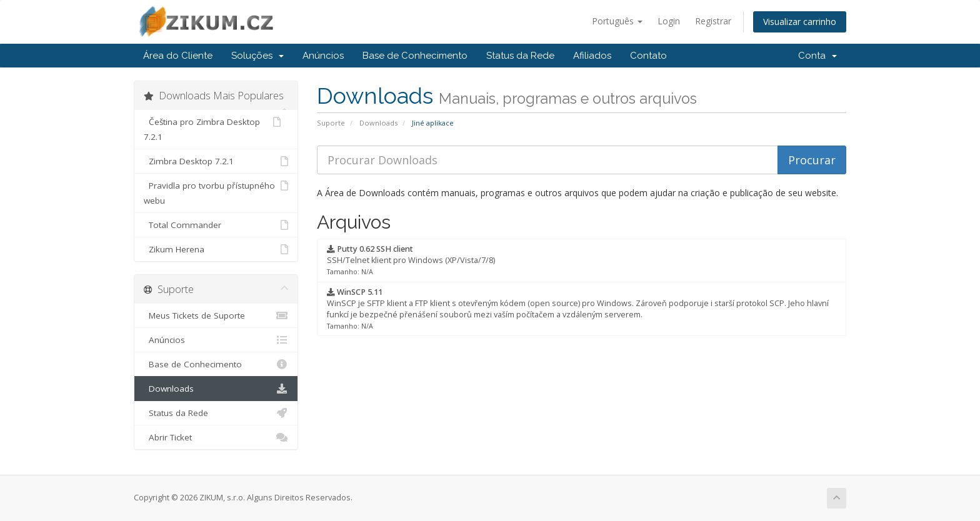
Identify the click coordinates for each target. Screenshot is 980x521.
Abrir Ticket (216, 437)
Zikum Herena (216, 249)
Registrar (713, 21)
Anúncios (323, 56)
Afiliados (592, 56)
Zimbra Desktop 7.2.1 (216, 161)
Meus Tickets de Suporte (216, 315)
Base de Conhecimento (415, 56)
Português (617, 21)
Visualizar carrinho (800, 22)
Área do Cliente (178, 56)
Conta (817, 56)
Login (669, 21)
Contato (648, 56)
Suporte (331, 123)
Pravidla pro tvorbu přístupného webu (216, 192)
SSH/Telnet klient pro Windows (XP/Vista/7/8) (411, 260)
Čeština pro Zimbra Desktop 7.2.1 (212, 128)
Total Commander (216, 225)
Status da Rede (520, 56)
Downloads (378, 123)
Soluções (257, 56)
